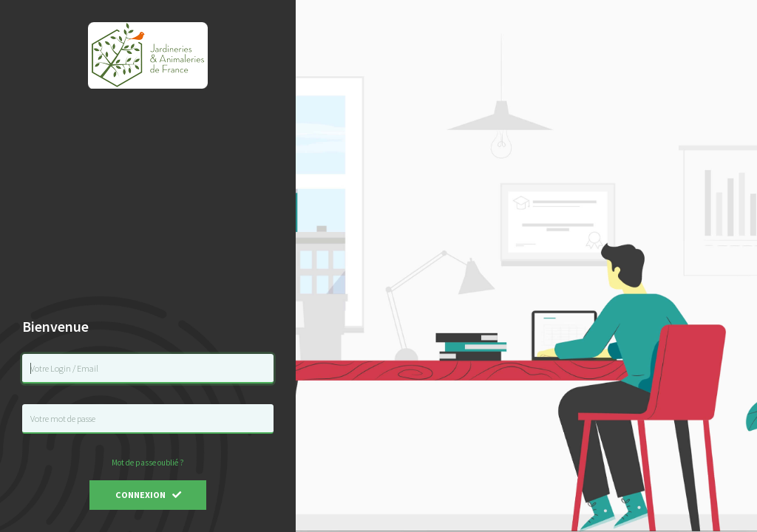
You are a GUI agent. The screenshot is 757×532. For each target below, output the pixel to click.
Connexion (148, 495)
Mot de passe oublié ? (148, 463)
